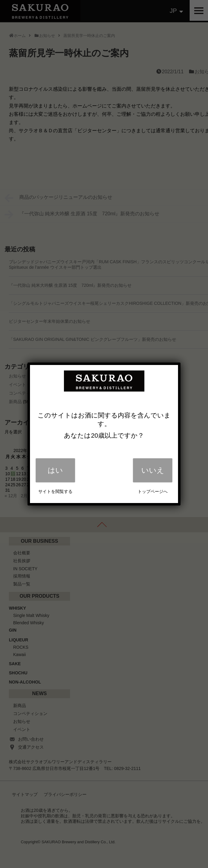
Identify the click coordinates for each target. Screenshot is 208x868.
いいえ (153, 470)
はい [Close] (55, 470)
